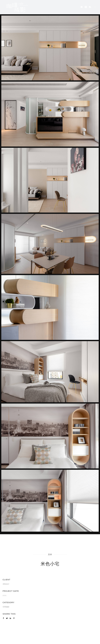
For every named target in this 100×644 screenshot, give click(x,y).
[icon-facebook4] (82, 7)
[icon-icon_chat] (90, 7)
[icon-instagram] (87, 7)
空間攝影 (6, 607)
